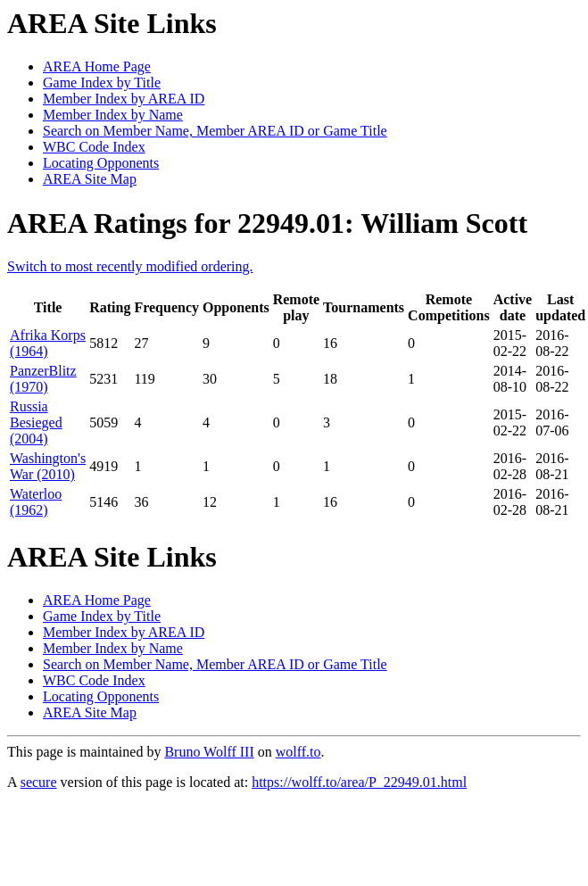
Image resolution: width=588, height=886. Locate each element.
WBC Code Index (94, 147)
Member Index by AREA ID (124, 99)
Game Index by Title (102, 83)
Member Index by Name (113, 115)
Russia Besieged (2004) (36, 422)
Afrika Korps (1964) (48, 343)
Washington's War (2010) (48, 466)
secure (39, 782)
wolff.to (298, 752)
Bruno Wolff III (209, 752)
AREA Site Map (90, 179)
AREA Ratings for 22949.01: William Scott (267, 223)
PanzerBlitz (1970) (43, 379)
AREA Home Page (97, 66)
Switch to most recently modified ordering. (130, 266)
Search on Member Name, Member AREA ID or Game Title (215, 131)
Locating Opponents (101, 163)
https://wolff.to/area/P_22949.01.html (359, 782)
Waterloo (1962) (36, 502)
